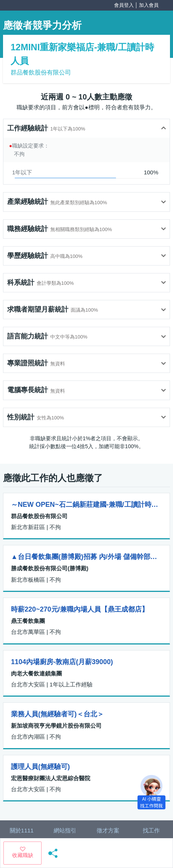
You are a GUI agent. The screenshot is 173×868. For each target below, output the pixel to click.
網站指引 (65, 830)
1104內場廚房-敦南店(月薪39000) (62, 662)
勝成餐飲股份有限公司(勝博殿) (50, 568)
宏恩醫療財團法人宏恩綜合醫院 (51, 778)
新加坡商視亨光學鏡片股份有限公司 (56, 726)
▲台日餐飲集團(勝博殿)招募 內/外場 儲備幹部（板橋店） (86, 557)
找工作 (151, 830)
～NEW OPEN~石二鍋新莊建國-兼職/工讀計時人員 (86, 505)
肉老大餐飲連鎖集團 (36, 673)
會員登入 (124, 5)
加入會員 (149, 5)
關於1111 (22, 830)
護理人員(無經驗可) (40, 767)
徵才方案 (108, 830)
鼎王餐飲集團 (28, 621)
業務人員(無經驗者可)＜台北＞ (57, 714)
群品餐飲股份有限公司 (41, 72)
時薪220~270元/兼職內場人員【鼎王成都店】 (80, 609)
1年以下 (22, 172)
